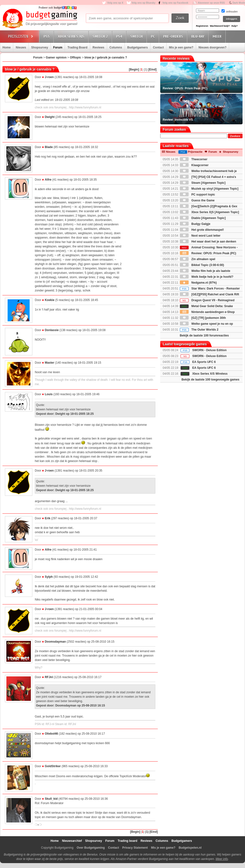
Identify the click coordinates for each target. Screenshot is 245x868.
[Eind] (152, 69)
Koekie (50, 300)
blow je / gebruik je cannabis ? (106, 58)
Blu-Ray (199, 36)
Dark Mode (239, 3)
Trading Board (77, 47)
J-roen (49, 77)
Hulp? (234, 26)
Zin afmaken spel (198, 259)
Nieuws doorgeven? (212, 47)
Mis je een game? (181, 47)
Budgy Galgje (195, 224)
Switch (137, 36)
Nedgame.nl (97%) (198, 283)
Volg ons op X (115, 3)
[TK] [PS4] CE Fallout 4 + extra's (208, 177)
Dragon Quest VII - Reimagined (207, 300)
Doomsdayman (55, 642)
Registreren (202, 26)
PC (154, 36)
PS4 (120, 36)
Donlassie (52, 330)
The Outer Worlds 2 (199, 330)
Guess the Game (197, 200)
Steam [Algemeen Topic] (203, 183)
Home (6, 47)
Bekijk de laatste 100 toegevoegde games (210, 380)
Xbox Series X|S (72, 36)
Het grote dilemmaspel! (202, 230)
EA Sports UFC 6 (204, 362)
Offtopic (75, 58)
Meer (218, 36)
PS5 (47, 36)
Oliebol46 (51, 734)
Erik (48, 518)
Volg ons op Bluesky (144, 3)
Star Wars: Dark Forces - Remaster (210, 289)
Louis (49, 394)
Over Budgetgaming (91, 848)
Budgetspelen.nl (190, 848)
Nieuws (21, 47)
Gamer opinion (56, 58)
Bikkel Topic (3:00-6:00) (202, 265)
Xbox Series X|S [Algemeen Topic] (209, 212)
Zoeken (235, 136)
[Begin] (134, 69)
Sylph (49, 577)
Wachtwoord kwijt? (220, 26)
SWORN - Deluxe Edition (209, 350)
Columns (116, 47)
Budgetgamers (137, 47)
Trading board (127, 841)
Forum (58, 47)
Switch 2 (101, 36)
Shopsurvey (40, 47)
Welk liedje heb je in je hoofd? (207, 277)
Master (50, 363)
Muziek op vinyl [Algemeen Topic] (209, 189)
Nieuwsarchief (72, 841)
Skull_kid (51, 799)
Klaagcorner (194, 165)
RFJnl (49, 677)
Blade (49, 147)
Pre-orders (174, 36)
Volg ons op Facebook (175, 3)
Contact (158, 47)
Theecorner (194, 159)
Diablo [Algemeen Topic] (203, 218)
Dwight (50, 117)
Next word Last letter (200, 236)
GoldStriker (53, 766)
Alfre (48, 180)
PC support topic (197, 195)
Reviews (98, 47)
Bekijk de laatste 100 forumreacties (204, 336)
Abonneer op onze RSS (211, 3)
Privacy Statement (135, 848)
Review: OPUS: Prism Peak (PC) (208, 253)
